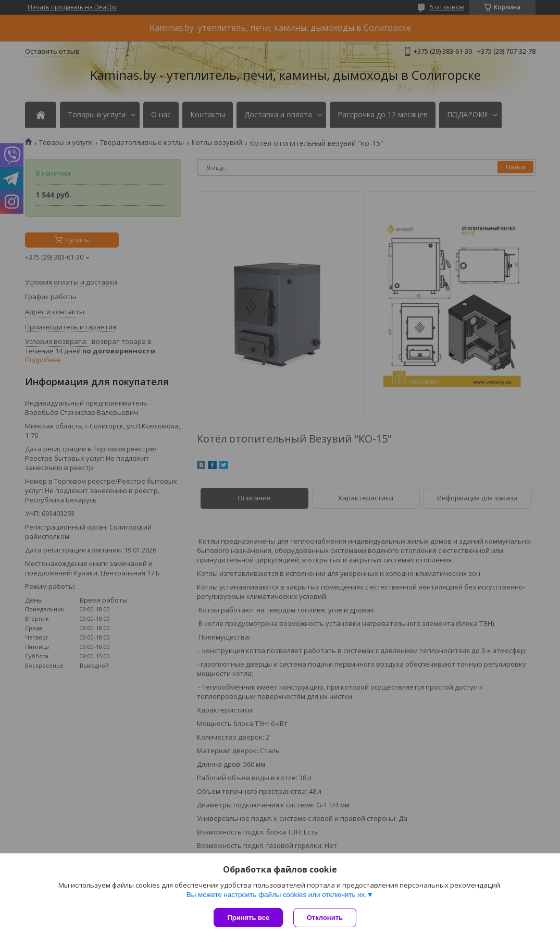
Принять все (248, 918)
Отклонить (325, 918)
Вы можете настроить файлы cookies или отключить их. (277, 895)
